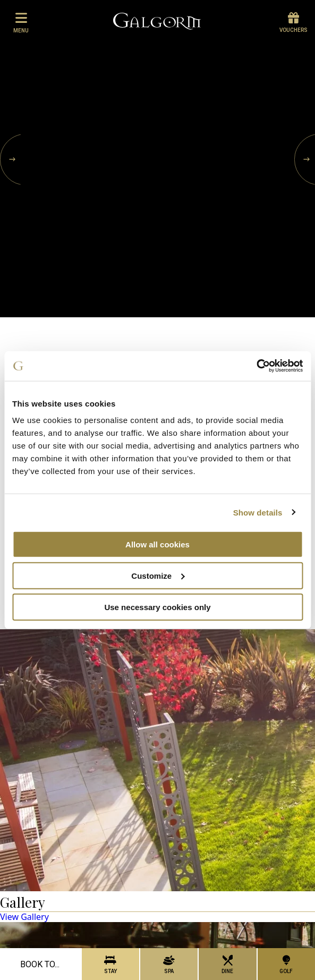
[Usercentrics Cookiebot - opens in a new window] (256, 366)
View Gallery (24, 917)
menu (21, 22)
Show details (258, 512)
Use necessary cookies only (157, 607)
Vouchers (293, 23)
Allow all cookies (157, 544)
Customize (158, 575)
